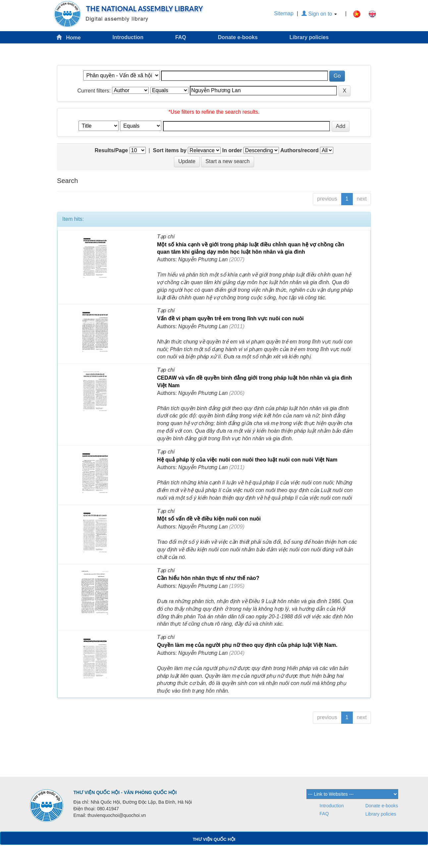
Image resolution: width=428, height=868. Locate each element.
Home (69, 37)
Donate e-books (238, 37)
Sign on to (319, 14)
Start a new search (227, 161)
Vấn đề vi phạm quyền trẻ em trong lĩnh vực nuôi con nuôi (230, 318)
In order (232, 150)
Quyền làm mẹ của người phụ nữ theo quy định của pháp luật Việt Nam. (247, 645)
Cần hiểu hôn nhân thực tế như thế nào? (208, 578)
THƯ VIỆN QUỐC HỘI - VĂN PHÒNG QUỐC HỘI (125, 792)
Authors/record (299, 150)
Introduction (128, 37)
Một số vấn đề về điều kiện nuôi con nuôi (209, 519)
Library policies (309, 37)
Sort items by (170, 150)
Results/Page (111, 150)
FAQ (181, 37)
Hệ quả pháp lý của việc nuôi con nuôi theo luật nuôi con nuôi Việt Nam (247, 460)
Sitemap (284, 13)
